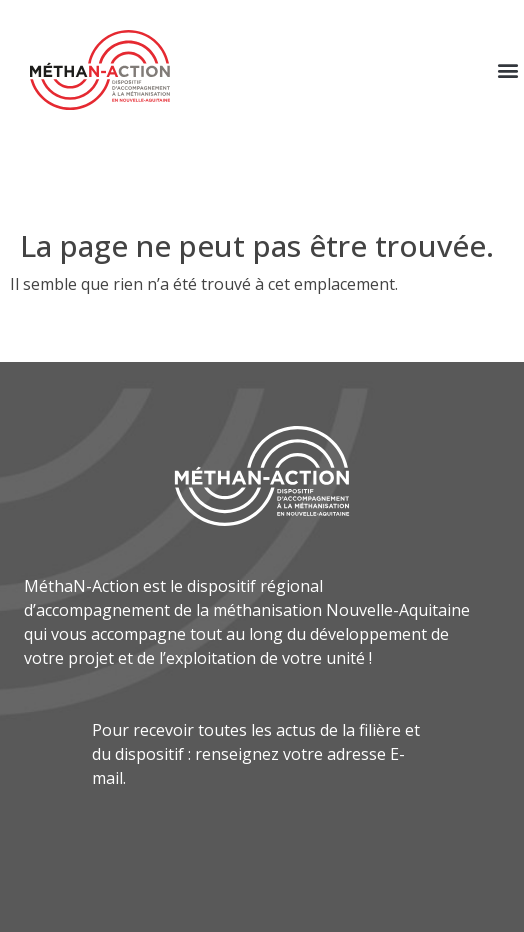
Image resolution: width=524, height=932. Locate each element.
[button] (507, 70)
